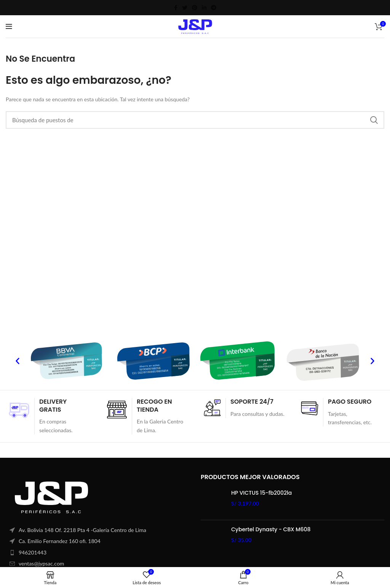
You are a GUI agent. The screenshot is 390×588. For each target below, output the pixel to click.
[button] (18, 361)
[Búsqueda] (195, 120)
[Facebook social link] (176, 8)
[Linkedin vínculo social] (204, 8)
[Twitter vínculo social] (185, 8)
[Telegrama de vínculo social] (214, 8)
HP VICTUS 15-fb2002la (261, 493)
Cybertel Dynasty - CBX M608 (271, 530)
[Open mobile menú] (9, 27)
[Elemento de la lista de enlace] (97, 553)
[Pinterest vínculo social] (195, 8)
